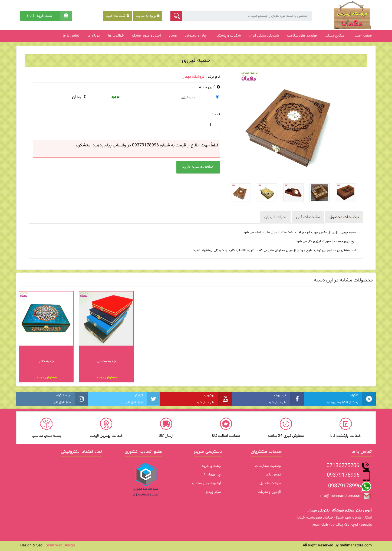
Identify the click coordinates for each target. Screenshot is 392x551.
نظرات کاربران (275, 217)
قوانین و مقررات (269, 492)
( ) (40, 16)
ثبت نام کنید (118, 16)
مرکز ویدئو (213, 492)
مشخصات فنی (308, 217)
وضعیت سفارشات (268, 466)
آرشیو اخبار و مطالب (206, 483)
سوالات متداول (270, 483)
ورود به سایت (148, 16)
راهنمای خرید (211, 466)
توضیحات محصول (344, 217)
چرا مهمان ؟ (212, 475)
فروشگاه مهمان (193, 77)
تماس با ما (273, 475)
